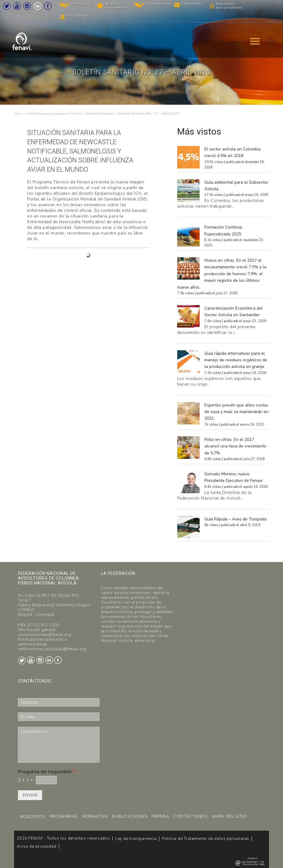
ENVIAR (30, 795)
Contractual (81, 4)
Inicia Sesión (77, 16)
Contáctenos (192, 4)
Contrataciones (159, 4)
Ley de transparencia (136, 839)
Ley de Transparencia (116, 6)
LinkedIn (38, 6)
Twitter (7, 6)
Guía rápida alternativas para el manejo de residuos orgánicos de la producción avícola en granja (236, 360)
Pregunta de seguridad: (47, 772)
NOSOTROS (33, 817)
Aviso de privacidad (36, 846)
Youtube (17, 6)
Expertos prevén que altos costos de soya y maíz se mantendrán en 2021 (236, 412)
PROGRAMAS (64, 816)
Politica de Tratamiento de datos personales (206, 839)
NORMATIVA (95, 816)
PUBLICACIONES (130, 816)
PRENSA (160, 816)
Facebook (48, 6)
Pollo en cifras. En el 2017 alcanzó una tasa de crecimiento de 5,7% (235, 446)
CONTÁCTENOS (191, 816)
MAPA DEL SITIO (229, 816)
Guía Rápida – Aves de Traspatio (236, 519)
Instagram (27, 6)
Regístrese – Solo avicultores (229, 6)
